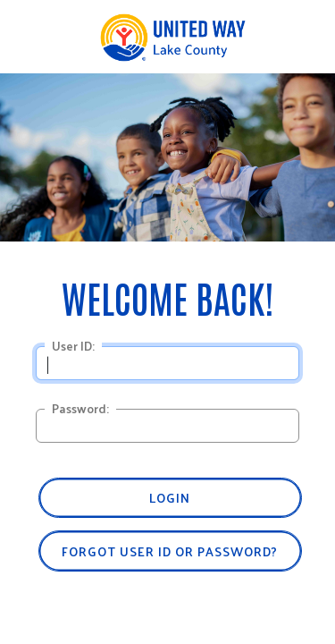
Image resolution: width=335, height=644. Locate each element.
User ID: (73, 346)
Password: (80, 409)
